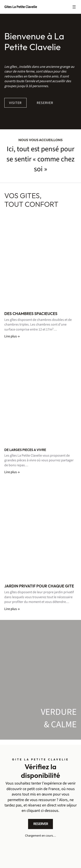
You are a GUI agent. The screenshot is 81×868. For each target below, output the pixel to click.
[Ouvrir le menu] (74, 7)
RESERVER (45, 103)
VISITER (15, 103)
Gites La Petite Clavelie (21, 7)
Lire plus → (12, 336)
